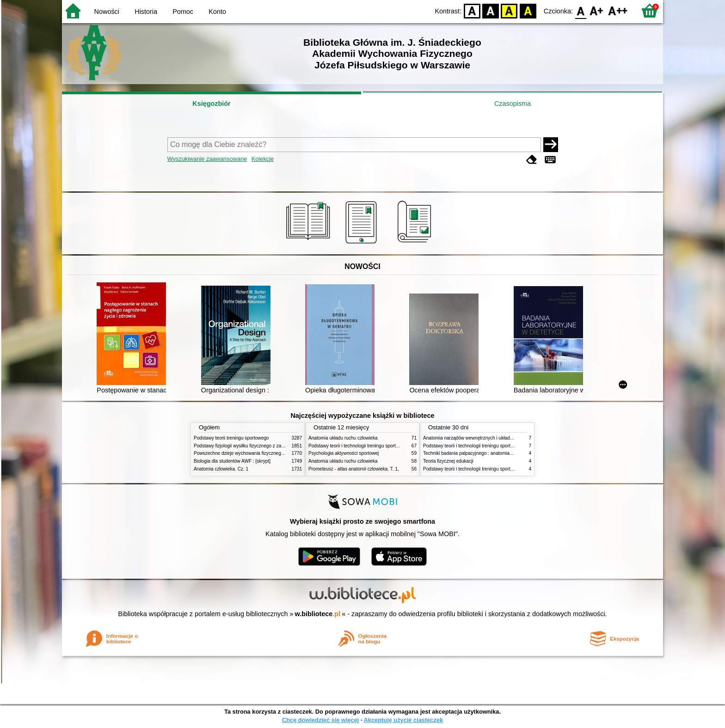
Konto (217, 12)
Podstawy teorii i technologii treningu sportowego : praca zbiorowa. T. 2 (382, 446)
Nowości (107, 12)
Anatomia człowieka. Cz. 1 (221, 469)
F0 (581, 10)
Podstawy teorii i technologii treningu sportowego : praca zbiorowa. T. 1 (496, 469)
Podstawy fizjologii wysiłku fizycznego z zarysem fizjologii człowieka (264, 446)
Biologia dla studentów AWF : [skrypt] (232, 461)
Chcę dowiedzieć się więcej (320, 720)
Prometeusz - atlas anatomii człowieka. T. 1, (354, 469)
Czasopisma (513, 104)
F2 (618, 10)
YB (509, 10)
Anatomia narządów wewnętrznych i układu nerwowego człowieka (491, 438)
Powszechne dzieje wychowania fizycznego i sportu (247, 453)
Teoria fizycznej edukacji (448, 461)
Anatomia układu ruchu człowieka (343, 438)
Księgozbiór (211, 104)
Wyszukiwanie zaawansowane (207, 159)
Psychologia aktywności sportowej (344, 453)
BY (528, 10)
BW (491, 10)
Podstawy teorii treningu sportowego (231, 438)
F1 (597, 10)
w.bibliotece (318, 614)
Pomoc (183, 12)
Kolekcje (263, 159)
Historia (146, 12)
